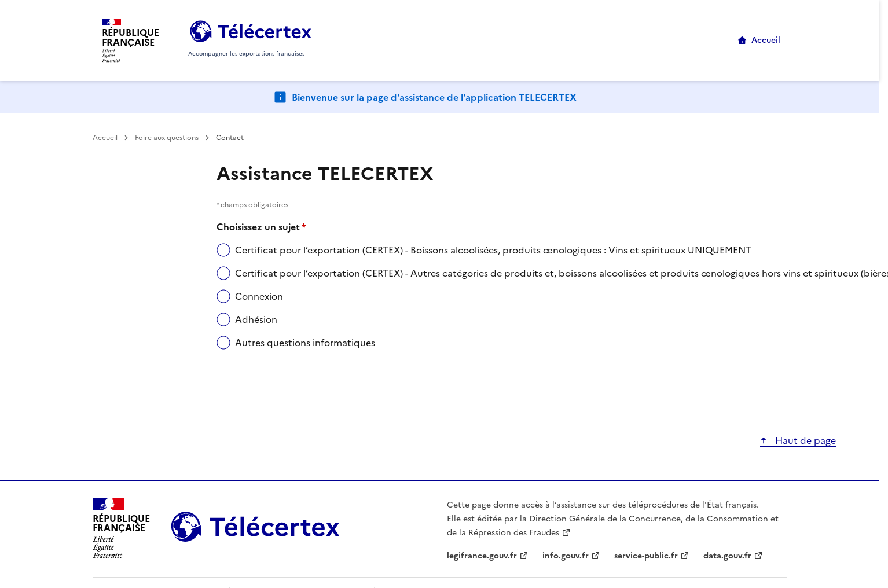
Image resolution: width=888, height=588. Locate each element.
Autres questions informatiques (305, 343)
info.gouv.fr (566, 556)
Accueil (766, 40)
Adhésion (256, 319)
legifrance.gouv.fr (482, 556)
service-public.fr (646, 556)
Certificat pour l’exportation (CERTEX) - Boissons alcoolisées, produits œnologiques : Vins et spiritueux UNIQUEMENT (493, 250)
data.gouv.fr (727, 556)
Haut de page (804, 440)
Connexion (259, 296)
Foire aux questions (167, 138)
